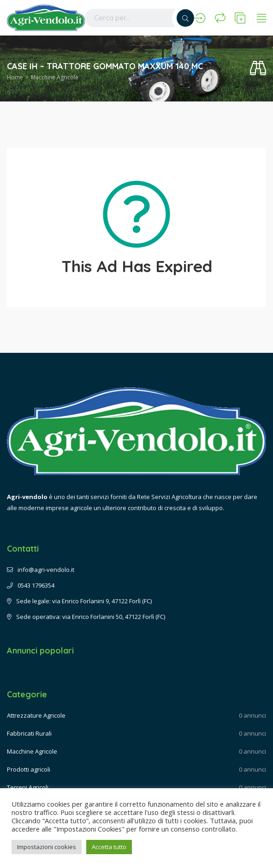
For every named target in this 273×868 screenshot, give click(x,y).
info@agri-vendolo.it (41, 570)
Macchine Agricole (55, 77)
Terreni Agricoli (28, 787)
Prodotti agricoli (29, 769)
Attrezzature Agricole (36, 715)
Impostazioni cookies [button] (47, 847)
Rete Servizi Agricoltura (169, 497)
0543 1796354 (31, 585)
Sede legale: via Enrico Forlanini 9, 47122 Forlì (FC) (79, 601)
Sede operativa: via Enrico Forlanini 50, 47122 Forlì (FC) (86, 617)
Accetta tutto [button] (109, 847)
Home (15, 77)
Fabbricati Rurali (29, 733)
